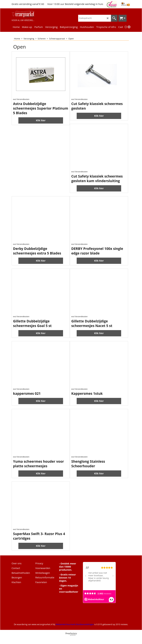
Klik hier (41, 120)
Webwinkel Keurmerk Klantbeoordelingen (75, 624)
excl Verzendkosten (21, 99)
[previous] (126, 27)
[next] (129, 27)
